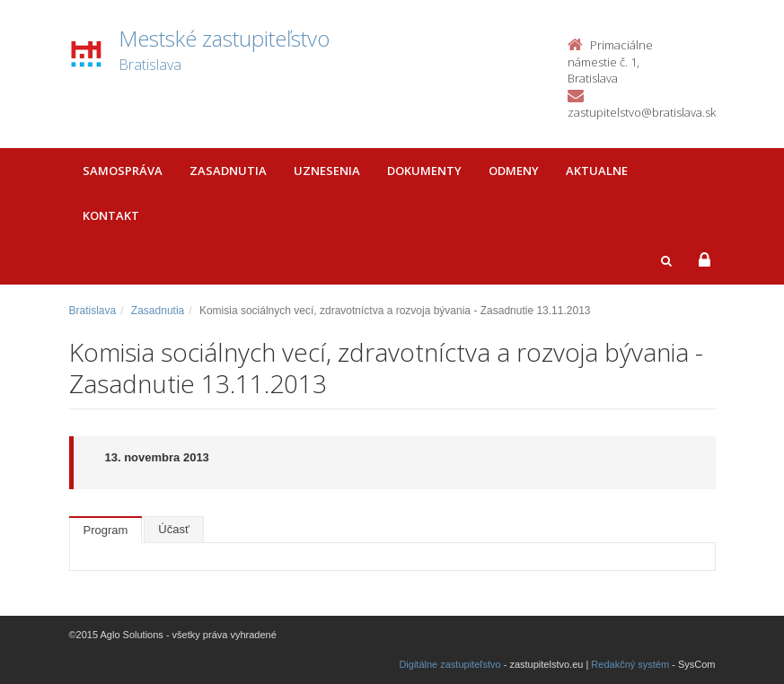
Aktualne (597, 171)
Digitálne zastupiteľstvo (449, 664)
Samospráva (123, 171)
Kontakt (111, 215)
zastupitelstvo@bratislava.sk (642, 112)
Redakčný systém (630, 664)
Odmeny (514, 171)
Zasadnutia (228, 171)
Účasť (174, 529)
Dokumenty (424, 171)
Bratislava (93, 311)
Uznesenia (327, 171)
